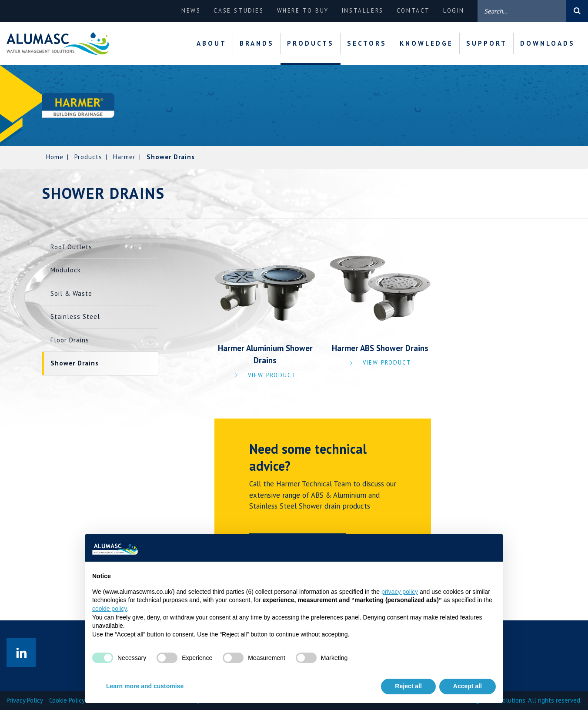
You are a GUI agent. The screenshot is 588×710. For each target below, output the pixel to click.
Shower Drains (75, 363)
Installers (363, 11)
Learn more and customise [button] (145, 686)
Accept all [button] (468, 686)
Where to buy (303, 11)
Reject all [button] (408, 686)
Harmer (124, 157)
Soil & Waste (71, 293)
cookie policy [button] (110, 609)
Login (454, 11)
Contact (413, 11)
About (212, 43)
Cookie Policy (67, 700)
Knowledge (426, 43)
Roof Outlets (71, 247)
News (191, 11)
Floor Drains (70, 340)
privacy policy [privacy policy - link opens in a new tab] (400, 592)
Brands (257, 43)
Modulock (66, 270)
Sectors (367, 43)
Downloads (548, 43)
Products (311, 43)
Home (55, 157)
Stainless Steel (75, 316)
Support (487, 43)
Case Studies (239, 11)
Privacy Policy (25, 700)
